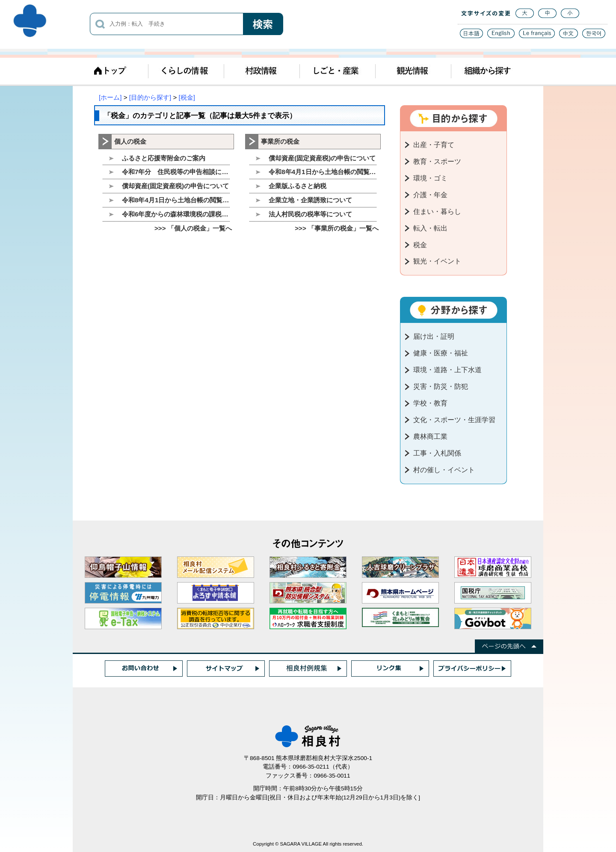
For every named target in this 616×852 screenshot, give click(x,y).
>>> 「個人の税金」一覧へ (193, 228)
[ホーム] (110, 97)
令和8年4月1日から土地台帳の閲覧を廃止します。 (176, 200)
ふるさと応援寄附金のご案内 (164, 158)
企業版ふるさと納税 (298, 186)
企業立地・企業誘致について (310, 200)
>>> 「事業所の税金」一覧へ (337, 228)
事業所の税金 (280, 141)
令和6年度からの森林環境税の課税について (176, 214)
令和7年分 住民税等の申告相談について (176, 172)
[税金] (187, 97)
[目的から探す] (150, 97)
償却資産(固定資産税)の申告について (175, 186)
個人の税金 (130, 141)
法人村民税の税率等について (310, 214)
